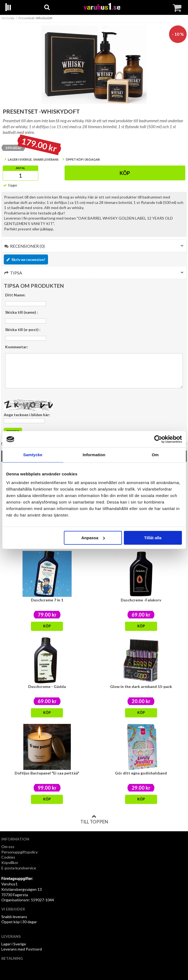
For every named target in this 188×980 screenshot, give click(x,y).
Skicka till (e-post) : (23, 330)
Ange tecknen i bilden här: (27, 415)
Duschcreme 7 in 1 (47, 600)
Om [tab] (155, 455)
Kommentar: (17, 347)
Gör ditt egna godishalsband (141, 773)
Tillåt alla (153, 538)
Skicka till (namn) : (22, 312)
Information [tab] (94, 455)
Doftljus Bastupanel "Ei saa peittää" (47, 773)
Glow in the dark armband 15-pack (141, 686)
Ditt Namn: (15, 295)
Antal (20, 168)
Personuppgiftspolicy (20, 852)
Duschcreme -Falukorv (141, 600)
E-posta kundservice (19, 868)
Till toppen (94, 819)
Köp (125, 173)
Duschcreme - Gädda (47, 686)
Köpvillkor (10, 863)
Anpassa (93, 538)
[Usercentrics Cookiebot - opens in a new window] (158, 439)
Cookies (8, 857)
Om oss (8, 847)
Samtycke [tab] (33, 455)
